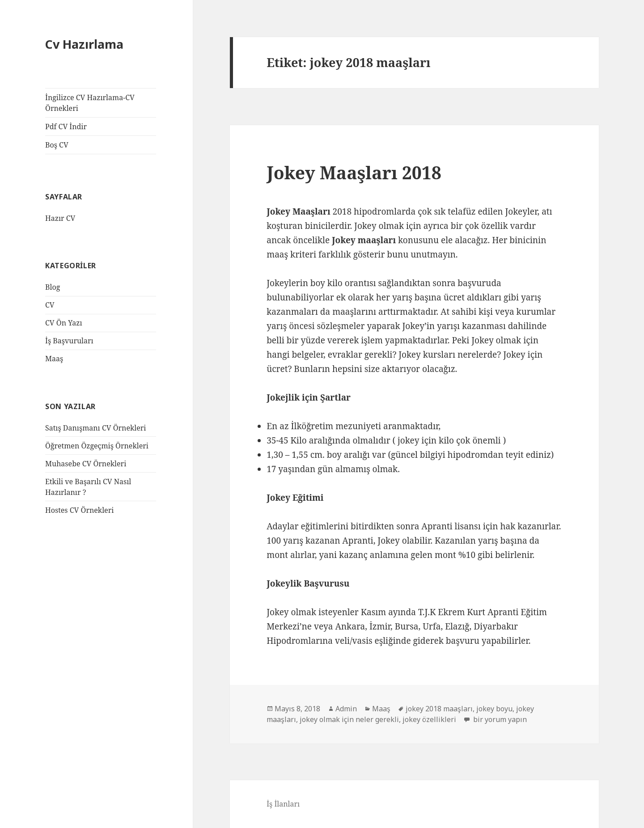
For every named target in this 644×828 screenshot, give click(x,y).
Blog (53, 287)
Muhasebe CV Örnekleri (86, 464)
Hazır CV (60, 218)
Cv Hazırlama (84, 44)
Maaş (54, 359)
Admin (346, 709)
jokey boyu (494, 709)
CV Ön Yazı (64, 323)
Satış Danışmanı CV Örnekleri (95, 428)
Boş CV (57, 145)
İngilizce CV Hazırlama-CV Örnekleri (90, 103)
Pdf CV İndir (66, 127)
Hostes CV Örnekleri (79, 510)
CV (50, 305)
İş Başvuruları (69, 341)
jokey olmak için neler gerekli (349, 719)
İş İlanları (283, 804)
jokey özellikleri (429, 719)
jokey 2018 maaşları (439, 709)
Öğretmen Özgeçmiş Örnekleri (97, 446)
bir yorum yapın (499, 719)
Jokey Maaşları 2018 (354, 172)
